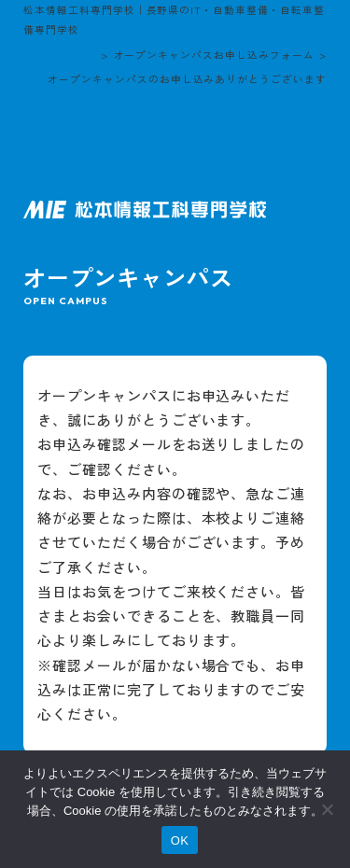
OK (180, 840)
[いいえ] (327, 809)
